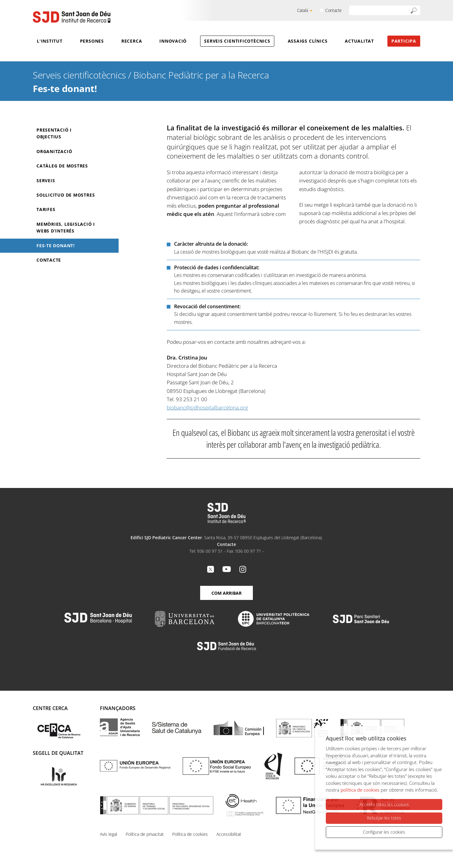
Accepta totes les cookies (384, 804)
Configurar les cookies (384, 832)
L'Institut (50, 41)
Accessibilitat (229, 834)
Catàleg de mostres (62, 166)
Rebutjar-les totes (384, 818)
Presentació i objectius (54, 133)
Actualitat (359, 41)
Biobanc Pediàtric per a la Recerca (201, 75)
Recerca (132, 41)
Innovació (173, 41)
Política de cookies (190, 834)
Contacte (333, 10)
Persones (92, 41)
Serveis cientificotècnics (237, 41)
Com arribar (226, 593)
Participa (404, 41)
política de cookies (360, 790)
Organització (54, 151)
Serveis (46, 181)
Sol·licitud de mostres (66, 195)
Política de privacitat (145, 834)
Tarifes (46, 209)
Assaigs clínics (308, 41)
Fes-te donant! (56, 246)
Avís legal (108, 834)
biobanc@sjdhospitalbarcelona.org (207, 407)
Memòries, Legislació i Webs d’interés (66, 227)
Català (303, 10)
